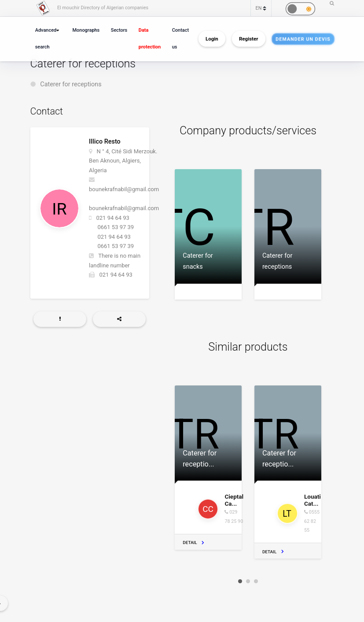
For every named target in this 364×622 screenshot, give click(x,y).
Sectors (119, 30)
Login (212, 39)
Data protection (150, 39)
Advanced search (46, 39)
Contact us (180, 39)
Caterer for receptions (71, 84)
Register (248, 39)
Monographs (86, 30)
